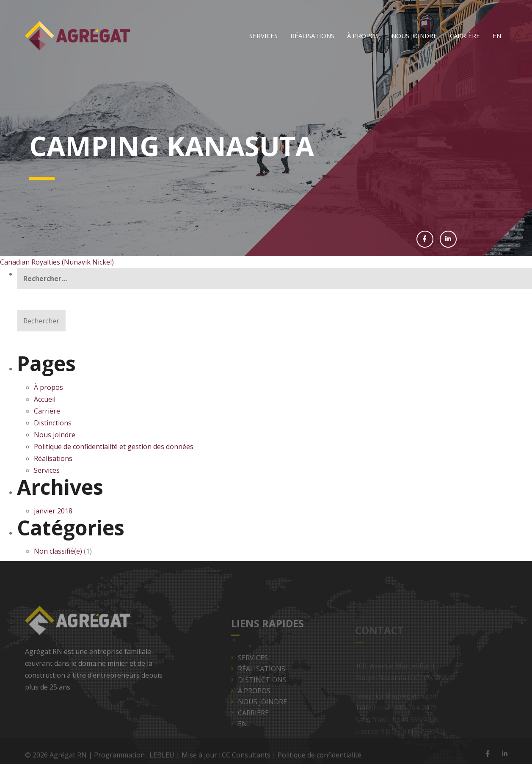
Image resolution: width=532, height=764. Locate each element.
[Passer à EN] (497, 36)
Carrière (465, 36)
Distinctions (53, 423)
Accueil (45, 399)
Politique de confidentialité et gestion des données (114, 447)
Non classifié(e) (58, 551)
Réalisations (312, 36)
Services (263, 36)
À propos (363, 36)
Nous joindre (414, 36)
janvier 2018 (53, 511)
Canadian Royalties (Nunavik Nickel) (57, 262)
